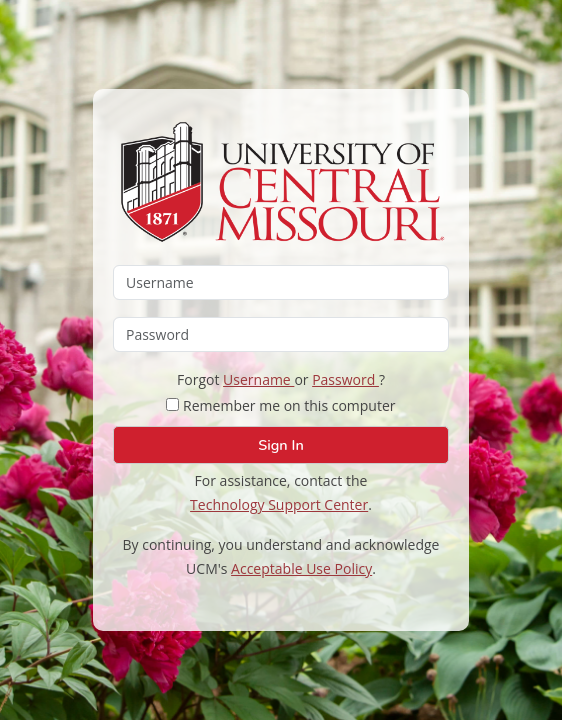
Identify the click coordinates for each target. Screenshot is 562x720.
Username (258, 379)
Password (345, 379)
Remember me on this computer (280, 405)
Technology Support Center (279, 504)
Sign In (280, 445)
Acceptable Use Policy (301, 568)
